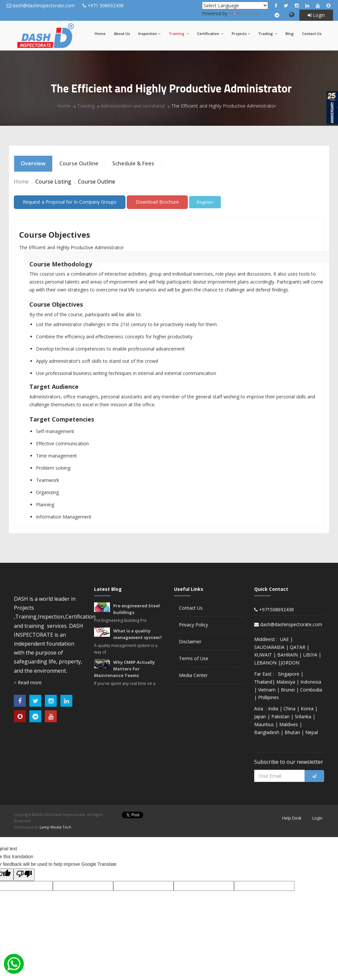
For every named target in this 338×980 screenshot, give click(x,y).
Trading (268, 34)
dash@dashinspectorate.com (44, 5)
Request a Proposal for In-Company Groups (70, 202)
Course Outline (79, 163)
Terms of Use (194, 658)
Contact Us (312, 34)
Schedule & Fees (133, 163)
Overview (33, 163)
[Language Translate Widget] (235, 5)
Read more (28, 682)
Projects (241, 34)
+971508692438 (274, 609)
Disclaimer (190, 642)
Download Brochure (157, 202)
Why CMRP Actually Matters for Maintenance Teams (124, 669)
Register (205, 202)
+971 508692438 (105, 5)
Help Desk (292, 818)
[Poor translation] (24, 875)
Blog (290, 34)
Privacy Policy (193, 625)
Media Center (193, 675)
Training (179, 34)
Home (100, 34)
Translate (245, 13)
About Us (122, 34)
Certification (210, 34)
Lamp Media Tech (55, 827)
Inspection (149, 34)
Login (316, 15)
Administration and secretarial (133, 106)
